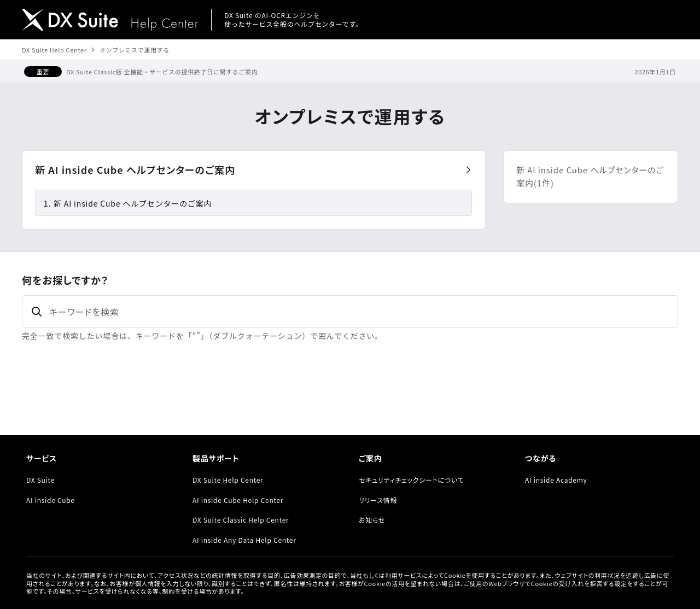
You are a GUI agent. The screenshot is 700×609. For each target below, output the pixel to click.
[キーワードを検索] (350, 312)
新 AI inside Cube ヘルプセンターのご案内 (135, 170)
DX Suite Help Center (54, 50)
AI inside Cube (51, 500)
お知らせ (372, 520)
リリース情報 (378, 500)
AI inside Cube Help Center (238, 500)
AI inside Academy (556, 480)
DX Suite (40, 480)
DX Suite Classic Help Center (241, 520)
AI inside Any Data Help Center (244, 540)
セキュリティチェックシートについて (411, 480)
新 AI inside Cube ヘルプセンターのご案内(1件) (590, 176)
